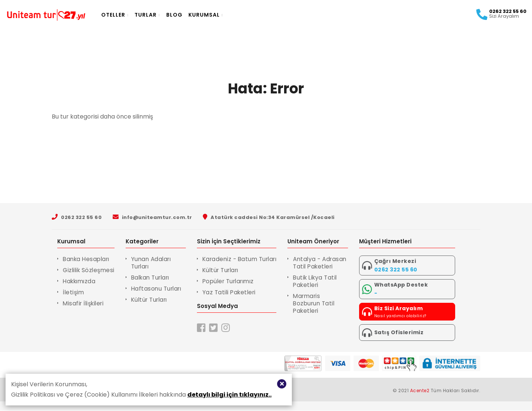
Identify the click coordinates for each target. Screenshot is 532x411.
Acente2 (420, 391)
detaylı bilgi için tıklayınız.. (229, 395)
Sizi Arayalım (495, 16)
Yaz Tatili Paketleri (233, 292)
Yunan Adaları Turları (155, 263)
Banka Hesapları (88, 259)
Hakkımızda (81, 281)
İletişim (74, 292)
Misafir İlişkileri (85, 303)
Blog (184, 15)
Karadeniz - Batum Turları (245, 259)
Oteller (124, 15)
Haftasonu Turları (161, 289)
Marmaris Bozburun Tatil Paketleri (323, 311)
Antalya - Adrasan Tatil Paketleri (321, 266)
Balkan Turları (155, 278)
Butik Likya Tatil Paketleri (324, 289)
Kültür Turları (154, 300)
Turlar (156, 15)
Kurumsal (215, 15)
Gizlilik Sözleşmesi (90, 270)
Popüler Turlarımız (233, 281)
